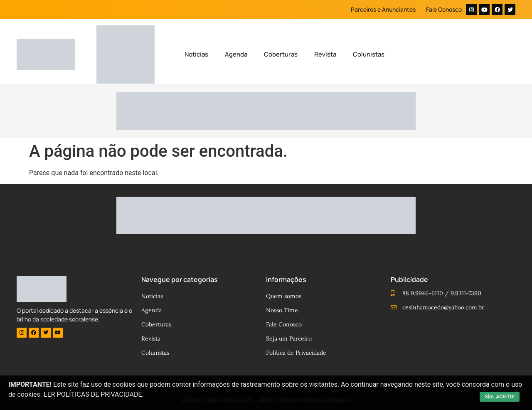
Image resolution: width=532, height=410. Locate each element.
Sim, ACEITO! (500, 397)
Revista (325, 54)
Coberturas (281, 54)
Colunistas (369, 54)
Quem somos (284, 296)
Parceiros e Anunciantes (383, 9)
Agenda (236, 54)
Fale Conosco (444, 9)
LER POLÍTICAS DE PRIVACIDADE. (94, 394)
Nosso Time (282, 310)
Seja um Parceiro (289, 338)
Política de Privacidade (296, 353)
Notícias (196, 54)
